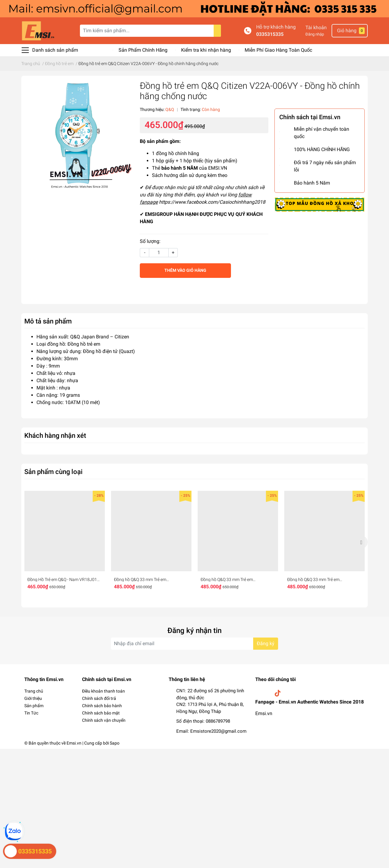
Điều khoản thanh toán (103, 691)
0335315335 (270, 34)
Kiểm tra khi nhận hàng (206, 50)
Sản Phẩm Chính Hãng (143, 50)
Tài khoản (316, 28)
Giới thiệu (33, 698)
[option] (65, 542)
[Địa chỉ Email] (194, 644)
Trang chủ (34, 691)
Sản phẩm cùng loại (53, 472)
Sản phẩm (34, 706)
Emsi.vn (264, 713)
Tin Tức (31, 713)
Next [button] (361, 542)
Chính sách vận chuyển (104, 720)
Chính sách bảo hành (102, 706)
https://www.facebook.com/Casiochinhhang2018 (212, 202)
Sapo (115, 743)
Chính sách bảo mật (101, 713)
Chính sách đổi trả (99, 698)
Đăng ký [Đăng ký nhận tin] (266, 643)
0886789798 (218, 721)
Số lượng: (150, 241)
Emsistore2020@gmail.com (218, 731)
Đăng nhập (315, 34)
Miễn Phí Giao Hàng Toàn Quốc (278, 50)
